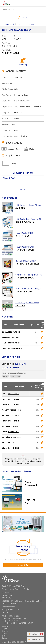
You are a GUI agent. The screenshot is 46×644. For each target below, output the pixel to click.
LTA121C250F (14, 405)
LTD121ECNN (14, 421)
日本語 (4, 633)
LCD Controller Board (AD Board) (28, 205)
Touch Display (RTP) (24, 233)
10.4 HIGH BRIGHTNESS (27, 264)
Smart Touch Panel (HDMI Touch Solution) (29, 275)
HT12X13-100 (14, 415)
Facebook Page (7, 593)
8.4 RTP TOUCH (23, 236)
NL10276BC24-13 (15, 399)
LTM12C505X (13, 432)
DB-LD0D (20, 306)
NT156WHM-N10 (15, 348)
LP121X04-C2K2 (14, 437)
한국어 (4, 636)
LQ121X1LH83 (14, 448)
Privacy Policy (7, 595)
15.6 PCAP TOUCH (25, 250)
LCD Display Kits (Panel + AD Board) (28, 219)
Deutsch (5, 638)
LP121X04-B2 (13, 426)
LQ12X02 (12, 443)
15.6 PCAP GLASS (24, 292)
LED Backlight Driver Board (27, 303)
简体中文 (5, 631)
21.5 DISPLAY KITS (25, 222)
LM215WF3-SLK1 (15, 332)
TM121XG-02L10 (15, 410)
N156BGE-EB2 (14, 337)
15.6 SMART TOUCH (25, 278)
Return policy (7, 597)
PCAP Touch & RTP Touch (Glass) (28, 289)
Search (24, 17)
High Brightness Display (26, 261)
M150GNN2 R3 (14, 343)
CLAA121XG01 (14, 394)
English (4, 629)
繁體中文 (5, 626)
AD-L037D (20, 208)
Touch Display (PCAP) (25, 247)
